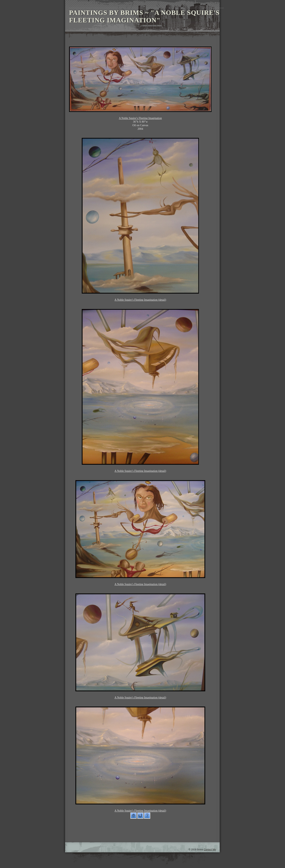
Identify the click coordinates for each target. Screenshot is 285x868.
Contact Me (210, 850)
